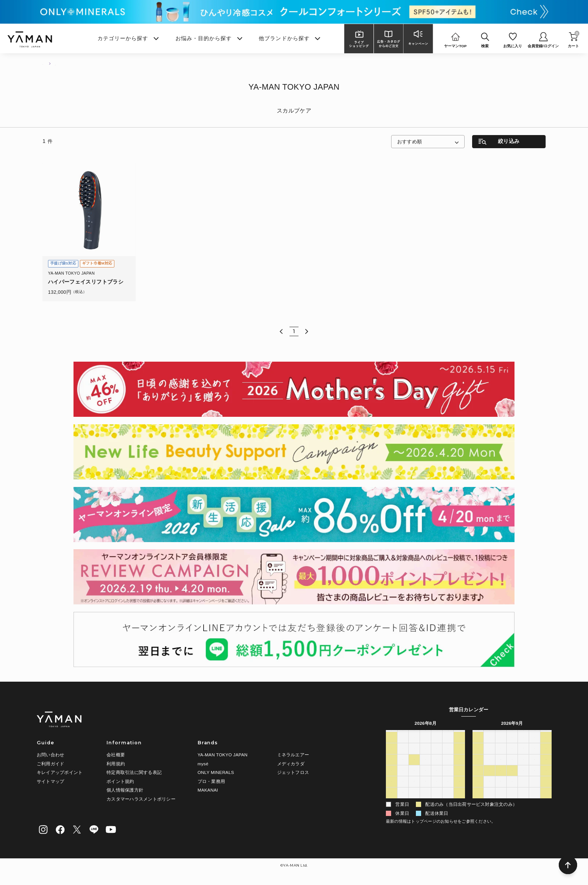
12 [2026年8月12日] (426, 769)
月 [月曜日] (403, 735)
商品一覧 (70, 63)
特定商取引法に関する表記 (134, 772)
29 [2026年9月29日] (501, 791)
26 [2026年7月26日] (391, 747)
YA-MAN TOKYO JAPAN (223, 755)
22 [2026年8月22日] (459, 780)
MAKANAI (208, 790)
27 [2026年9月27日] (478, 791)
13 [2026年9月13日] (478, 769)
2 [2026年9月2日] (425, 802)
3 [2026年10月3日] (546, 791)
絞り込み (509, 141)
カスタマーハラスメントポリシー (141, 799)
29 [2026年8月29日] (459, 791)
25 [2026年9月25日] (535, 780)
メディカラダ (291, 764)
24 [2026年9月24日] (523, 780)
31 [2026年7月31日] (448, 747)
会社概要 (116, 755)
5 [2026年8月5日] (425, 758)
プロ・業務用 (211, 781)
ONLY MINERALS (216, 772)
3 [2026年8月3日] (403, 758)
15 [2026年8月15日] (459, 769)
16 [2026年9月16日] (512, 769)
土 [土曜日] (459, 735)
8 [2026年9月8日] (501, 758)
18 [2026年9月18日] (535, 769)
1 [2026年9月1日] (414, 802)
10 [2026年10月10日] (546, 802)
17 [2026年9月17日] (523, 769)
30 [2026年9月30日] (512, 791)
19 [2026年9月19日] (546, 769)
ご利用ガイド (50, 764)
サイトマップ (50, 781)
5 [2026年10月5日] (490, 802)
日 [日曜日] (391, 735)
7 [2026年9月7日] (490, 758)
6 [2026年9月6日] (478, 758)
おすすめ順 (410, 142)
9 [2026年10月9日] (535, 802)
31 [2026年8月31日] (403, 802)
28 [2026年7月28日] (414, 747)
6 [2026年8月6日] (437, 758)
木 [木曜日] (437, 735)
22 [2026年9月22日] (501, 780)
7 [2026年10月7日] (512, 802)
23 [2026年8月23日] (391, 791)
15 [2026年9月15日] (501, 769)
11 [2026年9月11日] (535, 758)
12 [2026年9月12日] (546, 758)
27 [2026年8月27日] (437, 791)
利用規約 (116, 764)
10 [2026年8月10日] (403, 769)
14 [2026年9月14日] (489, 769)
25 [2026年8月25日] (414, 791)
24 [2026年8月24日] (403, 791)
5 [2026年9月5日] (460, 802)
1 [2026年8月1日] (460, 747)
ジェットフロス (293, 772)
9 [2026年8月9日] (391, 769)
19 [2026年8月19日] (426, 780)
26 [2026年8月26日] (426, 791)
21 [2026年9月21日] (489, 780)
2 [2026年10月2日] (535, 791)
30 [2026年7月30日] (437, 747)
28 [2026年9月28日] (489, 791)
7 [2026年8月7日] (448, 758)
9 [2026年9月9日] (512, 758)
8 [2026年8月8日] (460, 758)
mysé (203, 764)
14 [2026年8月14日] (448, 769)
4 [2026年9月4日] (448, 802)
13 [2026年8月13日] (437, 769)
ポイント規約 (120, 781)
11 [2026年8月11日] (414, 769)
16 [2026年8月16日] (391, 780)
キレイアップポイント (60, 772)
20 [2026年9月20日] (478, 780)
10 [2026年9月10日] (523, 758)
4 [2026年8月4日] (414, 758)
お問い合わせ (50, 755)
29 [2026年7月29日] (426, 747)
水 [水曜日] (425, 735)
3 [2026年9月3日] (437, 802)
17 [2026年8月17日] (403, 780)
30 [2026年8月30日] (391, 802)
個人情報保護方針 (125, 790)
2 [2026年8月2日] (391, 758)
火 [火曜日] (414, 735)
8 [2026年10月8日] (523, 802)
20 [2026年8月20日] (437, 780)
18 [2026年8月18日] (414, 780)
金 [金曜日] (448, 735)
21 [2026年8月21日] (448, 780)
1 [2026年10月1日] (523, 791)
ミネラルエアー (293, 755)
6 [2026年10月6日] (501, 802)
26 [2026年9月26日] (546, 780)
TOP (46, 63)
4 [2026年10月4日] (478, 802)
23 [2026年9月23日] (512, 780)
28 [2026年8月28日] (448, 791)
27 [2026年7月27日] (403, 747)
